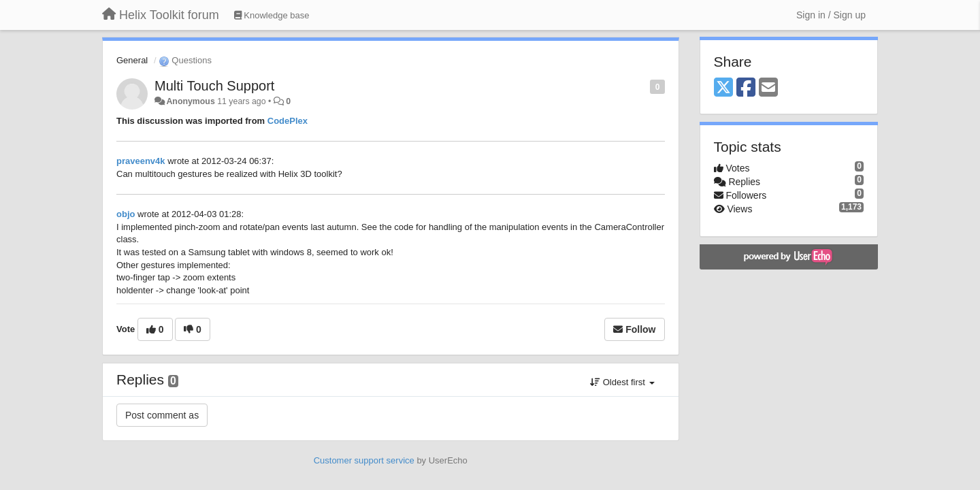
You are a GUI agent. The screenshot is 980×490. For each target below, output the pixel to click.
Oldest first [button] (622, 382)
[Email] (768, 88)
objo (126, 214)
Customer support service (364, 460)
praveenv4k (141, 161)
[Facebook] (746, 88)
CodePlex (288, 121)
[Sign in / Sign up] (831, 15)
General (132, 60)
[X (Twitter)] (723, 88)
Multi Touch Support (214, 86)
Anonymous (190, 101)
